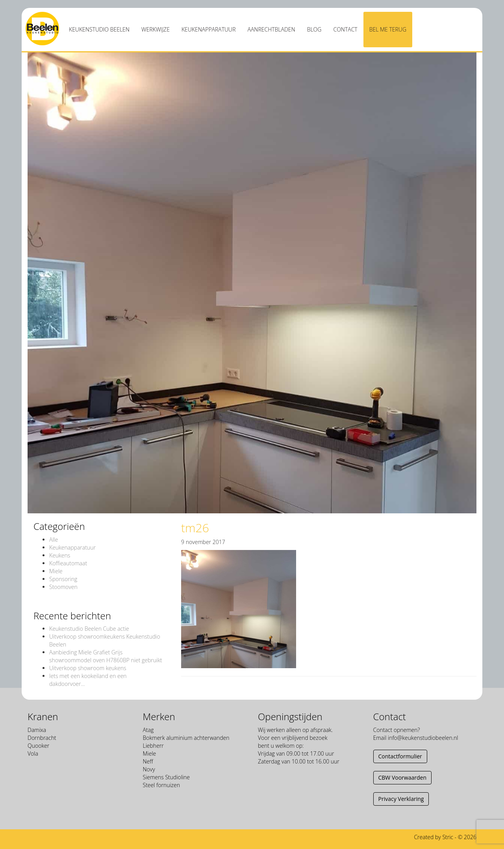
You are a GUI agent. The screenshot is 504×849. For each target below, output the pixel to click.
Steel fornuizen (161, 785)
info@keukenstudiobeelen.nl (423, 738)
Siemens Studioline (167, 777)
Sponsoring (63, 579)
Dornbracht (42, 738)
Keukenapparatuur (209, 29)
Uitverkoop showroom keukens (88, 668)
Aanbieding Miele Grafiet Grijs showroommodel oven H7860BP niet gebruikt (106, 656)
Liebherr (153, 746)
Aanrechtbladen (271, 29)
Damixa (37, 730)
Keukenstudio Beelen (99, 29)
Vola (33, 753)
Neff (148, 761)
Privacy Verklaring (401, 799)
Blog (314, 29)
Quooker (38, 746)
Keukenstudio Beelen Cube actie (89, 629)
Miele (56, 571)
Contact (345, 29)
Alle (54, 540)
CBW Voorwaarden (402, 777)
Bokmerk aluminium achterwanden (186, 738)
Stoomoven (63, 587)
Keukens (60, 555)
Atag (148, 730)
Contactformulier (400, 756)
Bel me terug (388, 29)
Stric (448, 837)
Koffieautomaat (68, 563)
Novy (149, 769)
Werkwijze (156, 29)
